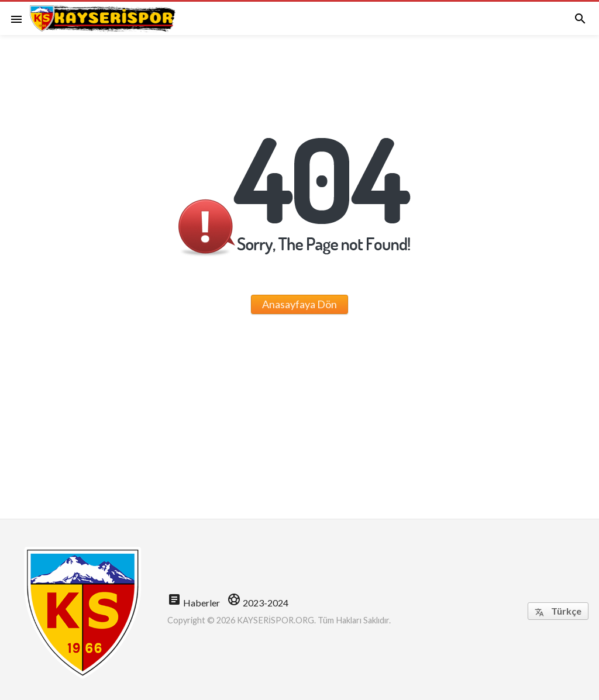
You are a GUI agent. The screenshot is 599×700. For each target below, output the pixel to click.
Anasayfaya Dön (299, 304)
